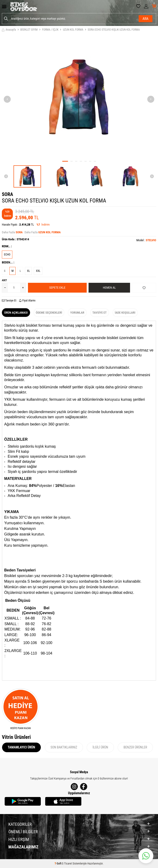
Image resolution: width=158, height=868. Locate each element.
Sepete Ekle (57, 288)
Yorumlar (77, 313)
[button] (65, 161)
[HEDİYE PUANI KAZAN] (21, 709)
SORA (7, 194)
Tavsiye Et (9, 301)
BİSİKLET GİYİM (29, 30)
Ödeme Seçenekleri (49, 313)
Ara (146, 19)
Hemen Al (109, 288)
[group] (79, 97)
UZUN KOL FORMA (73, 30)
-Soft (58, 864)
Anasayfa (9, 30)
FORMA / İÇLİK (50, 30)
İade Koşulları (125, 313)
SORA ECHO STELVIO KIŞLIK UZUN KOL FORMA (114, 30)
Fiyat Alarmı (27, 301)
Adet (4, 280)
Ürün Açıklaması (16, 313)
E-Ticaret (67, 864)
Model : (146, 240)
